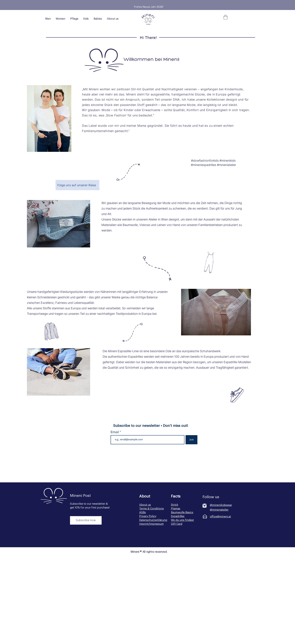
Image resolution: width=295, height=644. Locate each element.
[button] (225, 17)
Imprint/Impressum (151, 524)
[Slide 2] (151, 2)
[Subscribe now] (86, 520)
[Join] (191, 440)
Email (115, 432)
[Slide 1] (147, 2)
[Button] (85, 538)
